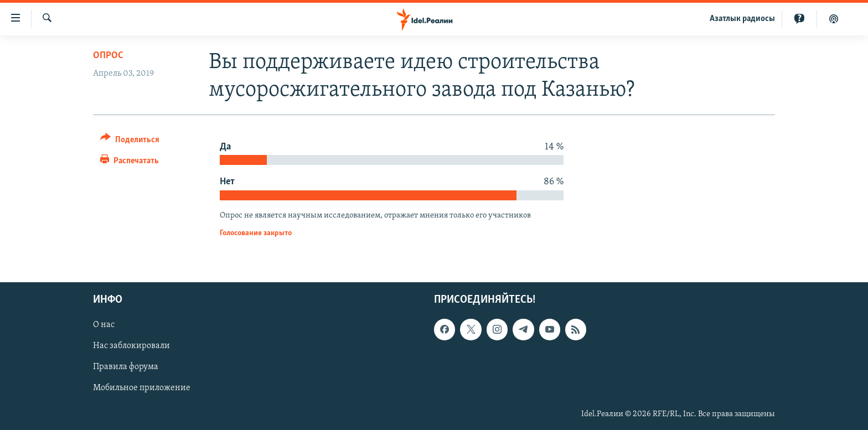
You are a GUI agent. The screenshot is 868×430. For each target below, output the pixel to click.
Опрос (108, 56)
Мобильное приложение (142, 388)
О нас (104, 325)
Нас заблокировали (131, 346)
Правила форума (126, 367)
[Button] (130, 141)
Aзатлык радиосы (742, 19)
